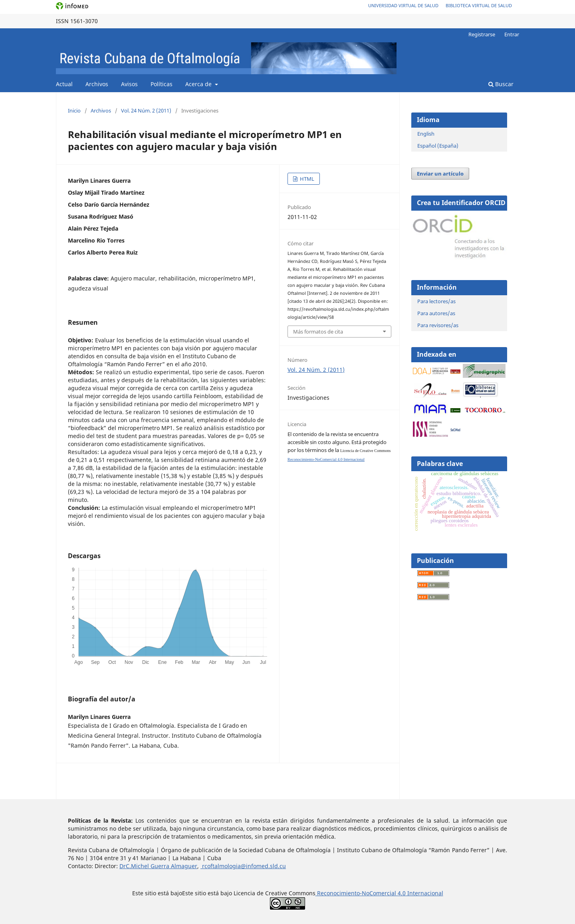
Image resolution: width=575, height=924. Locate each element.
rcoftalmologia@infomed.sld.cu (243, 866)
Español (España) (438, 146)
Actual (64, 84)
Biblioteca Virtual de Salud (479, 5)
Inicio (74, 111)
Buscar (501, 84)
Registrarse (482, 34)
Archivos (97, 84)
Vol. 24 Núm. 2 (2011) (146, 111)
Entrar (512, 34)
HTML (306, 179)
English (426, 134)
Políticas (162, 84)
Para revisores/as (438, 325)
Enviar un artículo (440, 174)
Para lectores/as (436, 301)
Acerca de (199, 84)
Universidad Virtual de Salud (403, 5)
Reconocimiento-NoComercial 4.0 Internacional (326, 459)
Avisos (129, 84)
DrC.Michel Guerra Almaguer (158, 866)
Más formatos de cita (318, 332)
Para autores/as (436, 313)
